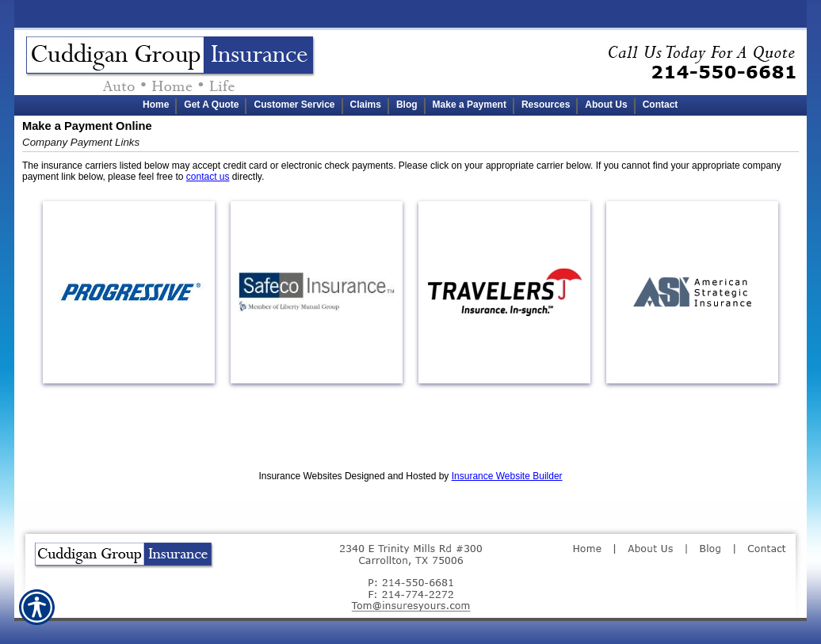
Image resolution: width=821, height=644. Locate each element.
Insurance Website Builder (507, 476)
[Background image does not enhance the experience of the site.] (410, 105)
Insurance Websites (300, 476)
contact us (208, 177)
